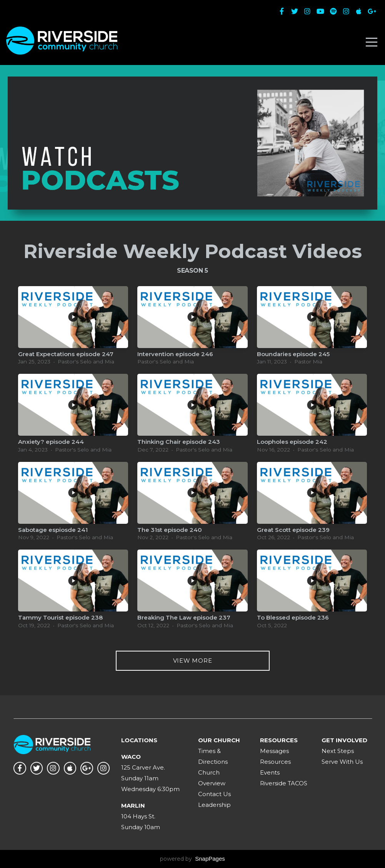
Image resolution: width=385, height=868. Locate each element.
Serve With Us (342, 762)
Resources (275, 762)
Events (270, 772)
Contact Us (214, 794)
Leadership (214, 805)
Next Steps (338, 751)
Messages (274, 751)
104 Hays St (138, 816)
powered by (192, 859)
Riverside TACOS (284, 783)
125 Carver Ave (142, 767)
